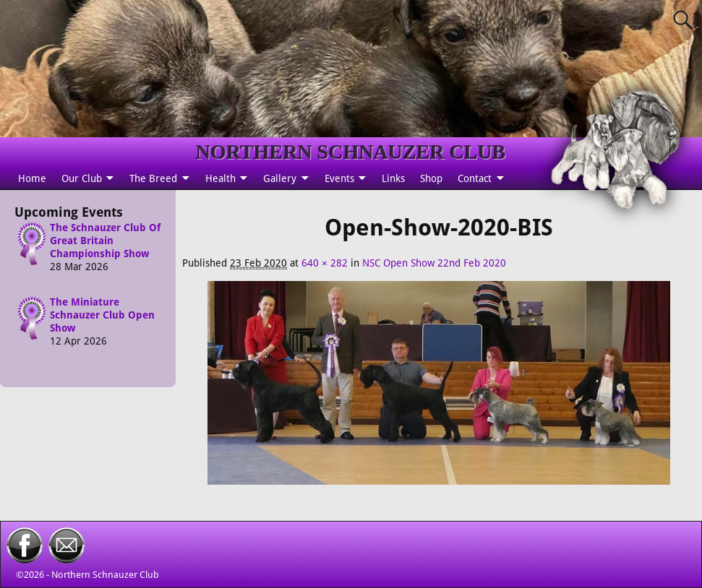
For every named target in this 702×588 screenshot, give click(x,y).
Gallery (280, 178)
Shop (431, 178)
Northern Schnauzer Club (105, 575)
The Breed (153, 178)
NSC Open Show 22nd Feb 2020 (434, 263)
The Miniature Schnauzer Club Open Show (102, 316)
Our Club (82, 178)
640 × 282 (325, 263)
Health (221, 178)
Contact (475, 178)
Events (339, 178)
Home (32, 178)
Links (393, 178)
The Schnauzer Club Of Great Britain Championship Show (105, 241)
